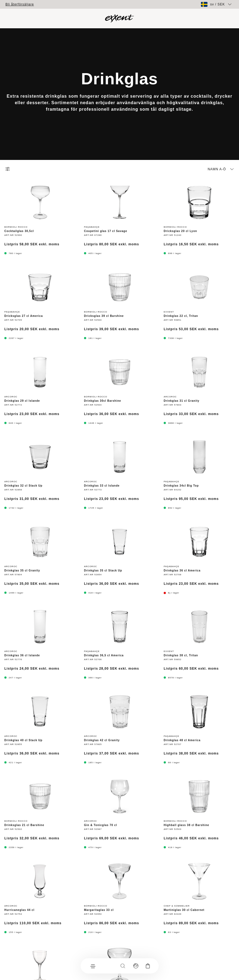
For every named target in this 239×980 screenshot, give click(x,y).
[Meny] (92, 966)
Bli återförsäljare (20, 4)
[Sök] (123, 966)
